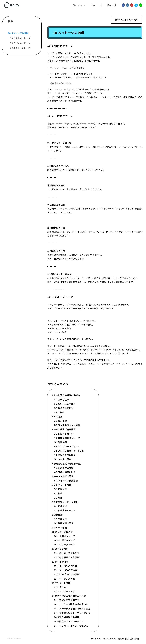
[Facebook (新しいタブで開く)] (123, 5)
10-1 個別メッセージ (20, 38)
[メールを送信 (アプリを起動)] (136, 5)
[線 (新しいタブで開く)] (141, 5)
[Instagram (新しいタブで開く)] (128, 5)
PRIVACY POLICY (110, 639)
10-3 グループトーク (20, 48)
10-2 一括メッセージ (20, 43)
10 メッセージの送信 (18, 33)
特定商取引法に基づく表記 (128, 639)
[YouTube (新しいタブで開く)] (132, 5)
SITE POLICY (96, 639)
